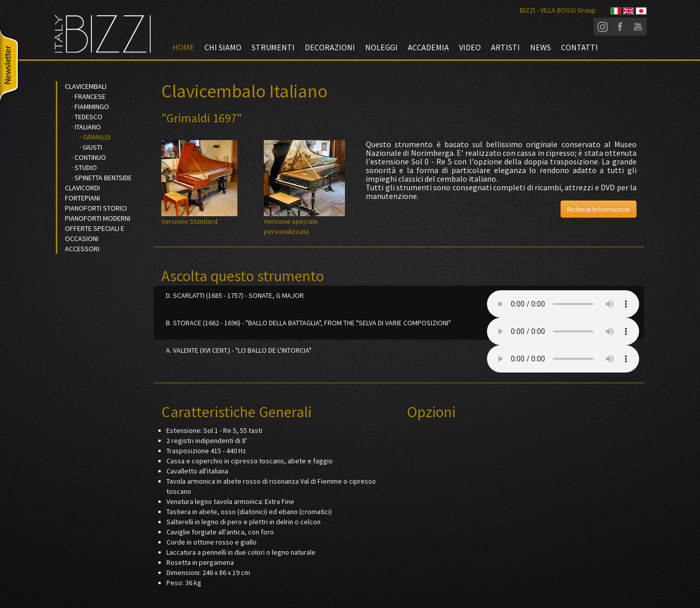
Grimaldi (97, 137)
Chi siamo (223, 47)
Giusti (92, 147)
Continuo (90, 157)
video (470, 47)
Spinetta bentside (103, 178)
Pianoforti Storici (96, 208)
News (540, 47)
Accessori (82, 249)
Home (183, 47)
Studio (86, 167)
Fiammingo (92, 107)
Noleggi (381, 47)
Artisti (505, 47)
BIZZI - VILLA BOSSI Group (558, 10)
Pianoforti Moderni (98, 218)
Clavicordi (82, 188)
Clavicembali (86, 86)
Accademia (428, 47)
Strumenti (273, 47)
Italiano (88, 127)
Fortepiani (82, 198)
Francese (90, 96)
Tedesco (89, 117)
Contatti (580, 47)
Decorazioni (330, 47)
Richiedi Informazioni (599, 209)
